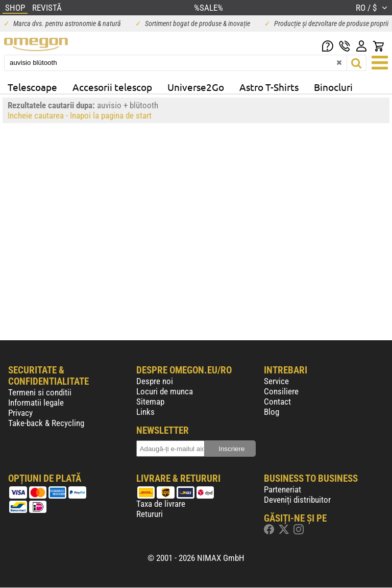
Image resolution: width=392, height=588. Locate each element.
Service (276, 381)
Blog (272, 412)
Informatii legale (36, 403)
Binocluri (333, 87)
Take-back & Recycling (46, 423)
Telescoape (32, 87)
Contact (277, 402)
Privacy (20, 413)
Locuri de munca (165, 391)
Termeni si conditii (40, 392)
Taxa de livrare (161, 504)
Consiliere (281, 391)
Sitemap (150, 402)
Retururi (150, 514)
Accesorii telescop (112, 87)
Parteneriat (283, 489)
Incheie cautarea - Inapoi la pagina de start (80, 115)
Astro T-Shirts (269, 87)
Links (145, 412)
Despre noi (155, 381)
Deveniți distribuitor (297, 500)
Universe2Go (196, 87)
